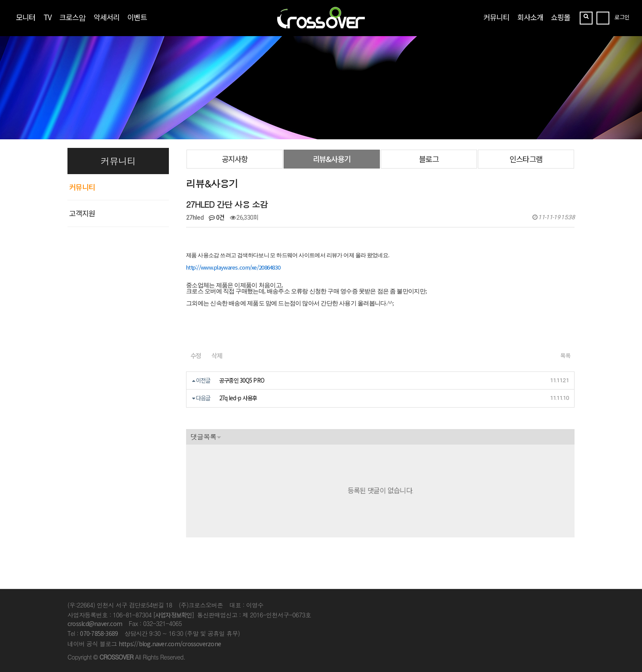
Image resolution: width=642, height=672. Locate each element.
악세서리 (107, 17)
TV (47, 17)
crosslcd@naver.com (95, 623)
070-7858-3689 (99, 633)
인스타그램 (526, 159)
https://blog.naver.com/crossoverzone (170, 644)
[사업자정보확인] (174, 615)
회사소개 (530, 17)
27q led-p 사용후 (238, 398)
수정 (196, 355)
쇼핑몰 (561, 17)
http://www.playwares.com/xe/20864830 (233, 267)
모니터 (26, 17)
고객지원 (82, 213)
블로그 (429, 159)
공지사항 (235, 159)
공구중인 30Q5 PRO (242, 380)
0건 (217, 217)
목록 (565, 355)
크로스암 (72, 17)
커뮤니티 (496, 17)
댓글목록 (203, 437)
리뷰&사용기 (332, 159)
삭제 (217, 355)
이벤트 (137, 17)
